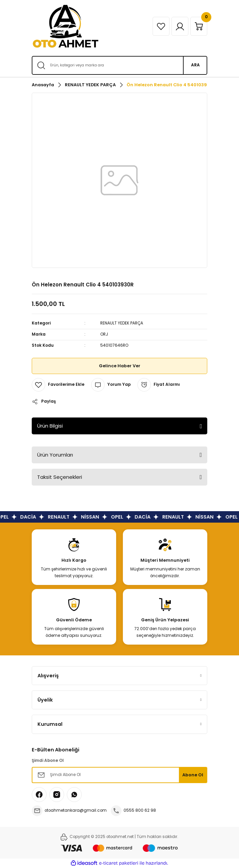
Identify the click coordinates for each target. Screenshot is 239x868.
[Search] (120, 65)
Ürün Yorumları (55, 455)
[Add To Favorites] (58, 385)
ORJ (104, 334)
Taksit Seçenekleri (60, 477)
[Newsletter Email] (120, 775)
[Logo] (65, 26)
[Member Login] (180, 26)
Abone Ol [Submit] (193, 775)
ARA (195, 65)
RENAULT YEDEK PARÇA (122, 323)
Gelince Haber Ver (120, 366)
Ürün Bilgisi (50, 426)
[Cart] (199, 26)
